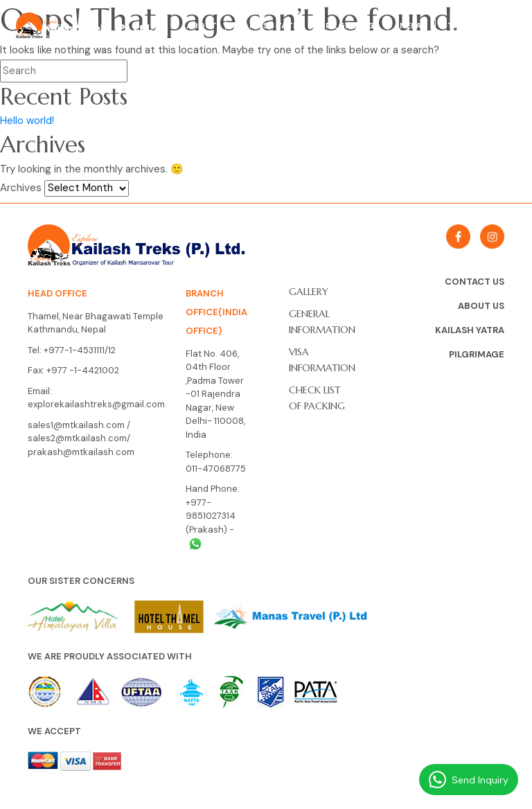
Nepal (413, 26)
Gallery (309, 292)
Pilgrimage (352, 26)
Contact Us (475, 282)
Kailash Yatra (271, 26)
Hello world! (27, 121)
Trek (459, 26)
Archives (21, 188)
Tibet (503, 26)
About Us (481, 306)
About (202, 26)
